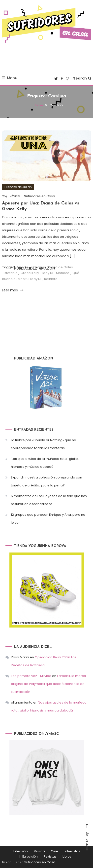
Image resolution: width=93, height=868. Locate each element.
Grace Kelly (30, 273)
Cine (54, 851)
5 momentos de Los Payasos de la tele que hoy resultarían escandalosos (49, 500)
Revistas (50, 857)
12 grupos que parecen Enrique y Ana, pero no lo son (48, 519)
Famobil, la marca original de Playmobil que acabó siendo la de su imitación (48, 684)
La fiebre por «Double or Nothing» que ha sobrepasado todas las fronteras (44, 444)
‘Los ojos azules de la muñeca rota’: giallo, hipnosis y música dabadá (45, 463)
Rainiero (51, 279)
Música (39, 851)
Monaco (63, 273)
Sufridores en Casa (40, 196)
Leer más (13, 290)
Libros (67, 857)
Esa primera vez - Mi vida (31, 676)
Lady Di (47, 273)
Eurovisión (30, 857)
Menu (10, 78)
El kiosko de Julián (18, 187)
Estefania (10, 273)
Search (82, 78)
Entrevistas (72, 851)
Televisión (20, 851)
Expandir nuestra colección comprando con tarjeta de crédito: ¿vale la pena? (46, 481)
